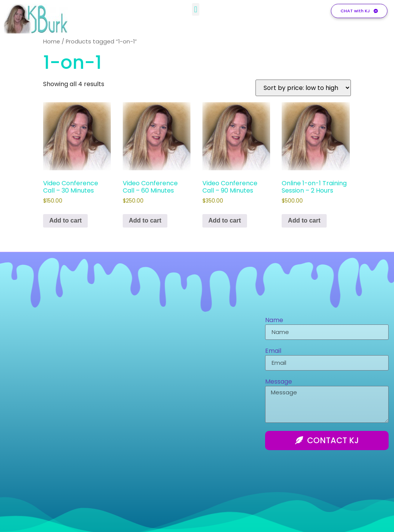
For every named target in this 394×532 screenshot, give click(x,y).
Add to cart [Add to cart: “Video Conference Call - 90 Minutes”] (225, 220)
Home (52, 42)
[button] (196, 8)
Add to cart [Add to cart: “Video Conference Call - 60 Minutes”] (145, 220)
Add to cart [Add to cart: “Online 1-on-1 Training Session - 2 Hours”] (304, 220)
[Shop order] (303, 88)
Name (274, 321)
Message (279, 382)
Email (273, 352)
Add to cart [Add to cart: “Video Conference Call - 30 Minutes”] (65, 220)
